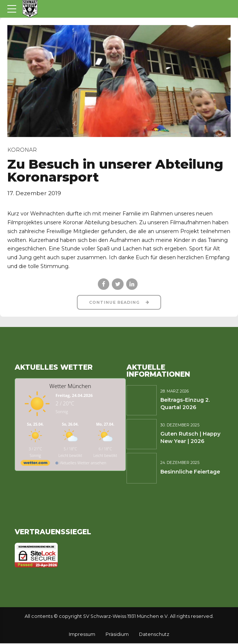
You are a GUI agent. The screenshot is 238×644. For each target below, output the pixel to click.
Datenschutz (154, 635)
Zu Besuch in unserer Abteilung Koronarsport (115, 170)
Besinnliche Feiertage (190, 472)
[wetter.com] (35, 464)
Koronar (22, 150)
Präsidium (117, 635)
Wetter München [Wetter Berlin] (70, 386)
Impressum (82, 635)
